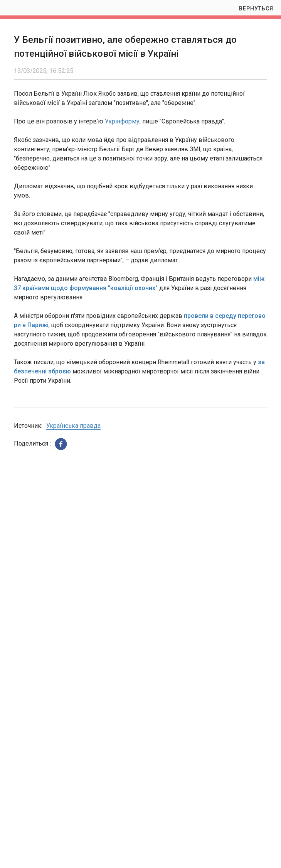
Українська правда (73, 426)
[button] (61, 444)
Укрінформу (122, 121)
